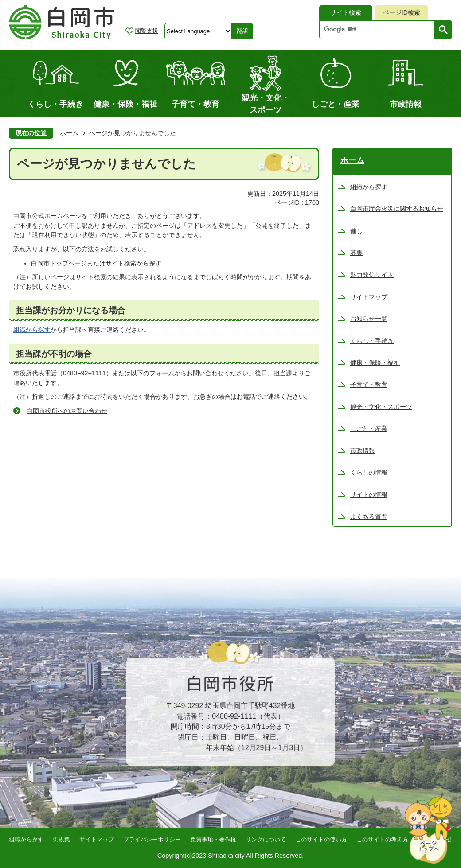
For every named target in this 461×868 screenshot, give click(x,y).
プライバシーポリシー (152, 839)
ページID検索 (402, 12)
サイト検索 (346, 12)
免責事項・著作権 (213, 839)
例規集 (61, 839)
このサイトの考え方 (382, 839)
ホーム (69, 133)
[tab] (346, 13)
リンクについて (266, 839)
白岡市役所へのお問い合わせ (67, 411)
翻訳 (242, 31)
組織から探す (32, 330)
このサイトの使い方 (321, 839)
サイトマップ (97, 839)
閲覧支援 (147, 31)
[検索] (379, 30)
